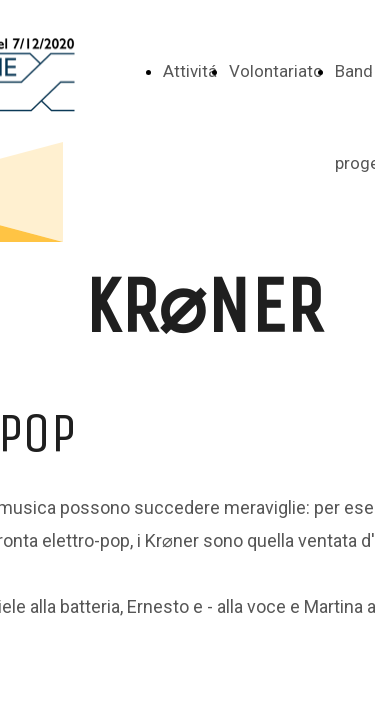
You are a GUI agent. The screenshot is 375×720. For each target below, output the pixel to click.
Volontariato (276, 71)
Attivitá (190, 71)
